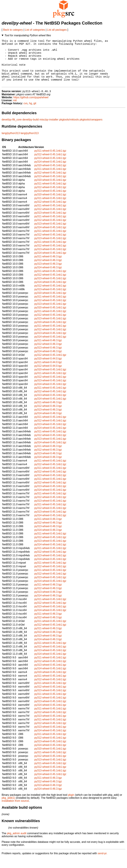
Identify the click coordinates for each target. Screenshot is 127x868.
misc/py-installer (49, 130)
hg (30, 114)
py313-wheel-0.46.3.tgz (48, 274)
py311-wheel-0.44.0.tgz (48, 373)
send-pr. (103, 864)
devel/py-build (31, 130)
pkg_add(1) (8, 808)
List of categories (35, 30)
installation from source (15, 811)
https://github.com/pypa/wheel (31, 108)
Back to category (13, 30)
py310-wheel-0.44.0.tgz (48, 369)
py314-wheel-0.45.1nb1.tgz (50, 172)
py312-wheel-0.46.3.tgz (48, 271)
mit (15, 111)
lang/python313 (11, 144)
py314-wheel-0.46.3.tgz (48, 278)
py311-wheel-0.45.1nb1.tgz (50, 161)
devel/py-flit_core (12, 130)
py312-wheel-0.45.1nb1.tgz (50, 165)
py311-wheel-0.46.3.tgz (48, 267)
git (35, 114)
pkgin (71, 805)
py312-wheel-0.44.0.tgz (48, 376)
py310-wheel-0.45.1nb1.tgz (50, 176)
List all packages (57, 30)
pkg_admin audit (17, 844)
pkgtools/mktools (69, 130)
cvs (26, 114)
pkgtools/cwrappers (91, 130)
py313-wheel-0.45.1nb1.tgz (50, 168)
